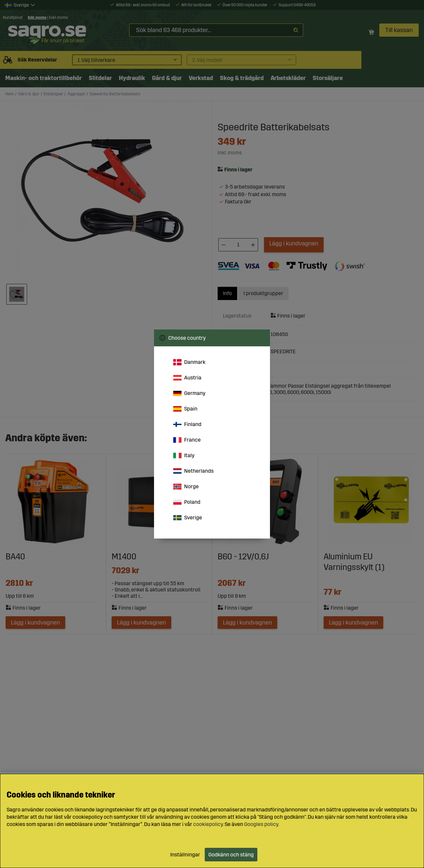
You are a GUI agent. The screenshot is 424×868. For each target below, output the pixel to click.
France (187, 440)
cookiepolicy (208, 824)
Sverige (188, 518)
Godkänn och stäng (231, 855)
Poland (187, 502)
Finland (187, 424)
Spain (185, 409)
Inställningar (185, 855)
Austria (187, 378)
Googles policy (261, 824)
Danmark (189, 362)
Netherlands (193, 471)
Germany (189, 393)
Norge (186, 487)
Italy (184, 456)
